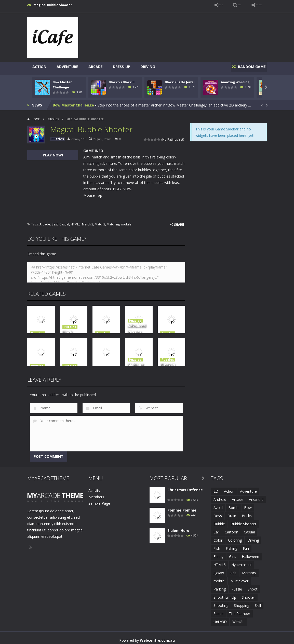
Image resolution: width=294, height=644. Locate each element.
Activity (94, 488)
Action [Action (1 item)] (229, 488)
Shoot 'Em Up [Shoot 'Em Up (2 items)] (225, 594)
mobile (126, 222)
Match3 (100, 222)
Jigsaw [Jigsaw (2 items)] (219, 570)
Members (96, 494)
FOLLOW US (252, 5)
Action (39, 67)
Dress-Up (122, 67)
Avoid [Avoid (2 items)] (218, 505)
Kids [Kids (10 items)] (233, 570)
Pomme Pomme (182, 507)
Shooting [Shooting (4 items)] (221, 603)
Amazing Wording (235, 79)
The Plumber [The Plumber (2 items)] (240, 611)
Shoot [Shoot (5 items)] (253, 586)
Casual (64, 222)
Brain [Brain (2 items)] (232, 513)
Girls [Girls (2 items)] (233, 554)
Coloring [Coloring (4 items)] (235, 537)
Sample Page (99, 500)
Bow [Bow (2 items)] (248, 505)
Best (55, 222)
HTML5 (76, 222)
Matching (113, 222)
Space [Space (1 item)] (218, 611)
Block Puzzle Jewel (180, 79)
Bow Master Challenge (73, 102)
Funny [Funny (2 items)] (218, 554)
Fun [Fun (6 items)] (246, 546)
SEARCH (222, 5)
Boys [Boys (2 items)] (218, 513)
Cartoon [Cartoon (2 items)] (231, 529)
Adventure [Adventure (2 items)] (248, 488)
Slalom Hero (178, 528)
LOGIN (194, 5)
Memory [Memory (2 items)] (249, 570)
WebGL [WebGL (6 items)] (238, 619)
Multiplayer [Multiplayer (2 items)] (239, 578)
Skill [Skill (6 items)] (258, 603)
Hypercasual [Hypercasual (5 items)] (241, 562)
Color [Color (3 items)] (218, 537)
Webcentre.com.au (157, 638)
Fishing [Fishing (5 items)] (231, 546)
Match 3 (88, 222)
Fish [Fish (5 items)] (217, 546)
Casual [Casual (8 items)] (249, 529)
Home (36, 116)
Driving (148, 67)
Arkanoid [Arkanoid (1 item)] (256, 497)
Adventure (67, 67)
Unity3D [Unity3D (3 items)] (220, 619)
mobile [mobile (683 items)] (219, 578)
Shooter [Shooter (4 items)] (248, 594)
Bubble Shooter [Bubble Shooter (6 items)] (243, 521)
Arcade (96, 67)
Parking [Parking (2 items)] (220, 586)
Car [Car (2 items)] (216, 529)
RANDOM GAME (249, 67)
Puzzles (53, 116)
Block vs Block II (122, 79)
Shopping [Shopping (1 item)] (242, 603)
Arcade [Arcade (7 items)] (238, 497)
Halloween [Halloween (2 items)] (250, 554)
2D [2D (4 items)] (216, 488)
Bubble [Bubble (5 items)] (219, 521)
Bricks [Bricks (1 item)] (247, 513)
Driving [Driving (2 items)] (253, 537)
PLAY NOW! (53, 152)
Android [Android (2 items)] (220, 497)
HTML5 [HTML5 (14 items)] (220, 562)
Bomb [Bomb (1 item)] (233, 505)
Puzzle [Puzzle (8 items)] (237, 586)
